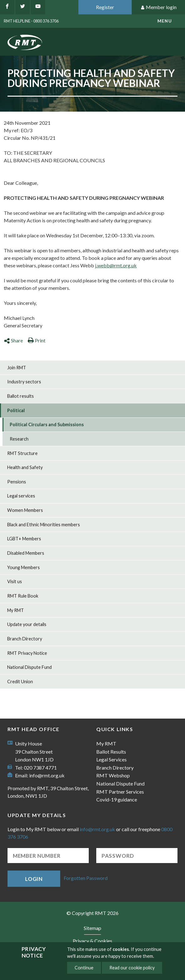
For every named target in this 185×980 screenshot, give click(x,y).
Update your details (27, 624)
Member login (159, 7)
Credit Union (20, 682)
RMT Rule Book (23, 596)
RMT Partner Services (120, 792)
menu (165, 21)
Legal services (21, 496)
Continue (84, 968)
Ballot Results (111, 752)
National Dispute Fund (29, 667)
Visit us (15, 581)
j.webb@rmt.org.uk (116, 265)
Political (16, 410)
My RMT (16, 610)
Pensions (17, 482)
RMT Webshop (113, 775)
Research (19, 439)
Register (105, 7)
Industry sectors (24, 382)
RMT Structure (22, 453)
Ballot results (21, 396)
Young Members (24, 567)
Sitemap (92, 928)
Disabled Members (26, 553)
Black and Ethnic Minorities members (44, 525)
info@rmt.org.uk (47, 775)
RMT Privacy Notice (27, 653)
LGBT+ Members (24, 539)
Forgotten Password (86, 878)
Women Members (25, 510)
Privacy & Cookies (92, 941)
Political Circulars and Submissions (47, 424)
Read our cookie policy (132, 968)
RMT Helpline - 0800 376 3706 (31, 21)
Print (37, 340)
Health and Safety (25, 467)
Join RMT (17, 368)
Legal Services (111, 759)
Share (13, 340)
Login (34, 879)
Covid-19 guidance (117, 799)
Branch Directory (25, 639)
